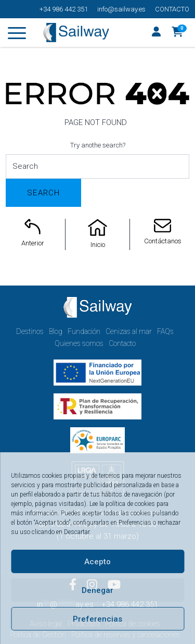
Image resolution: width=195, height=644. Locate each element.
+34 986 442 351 (64, 9)
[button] (178, 33)
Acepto (97, 562)
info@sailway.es (121, 9)
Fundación (84, 331)
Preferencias (97, 619)
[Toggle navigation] (17, 35)
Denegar (97, 590)
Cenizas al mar (129, 331)
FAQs (165, 331)
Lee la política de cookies (122, 504)
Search (43, 193)
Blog (56, 331)
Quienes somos (79, 343)
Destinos (30, 331)
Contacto (172, 9)
